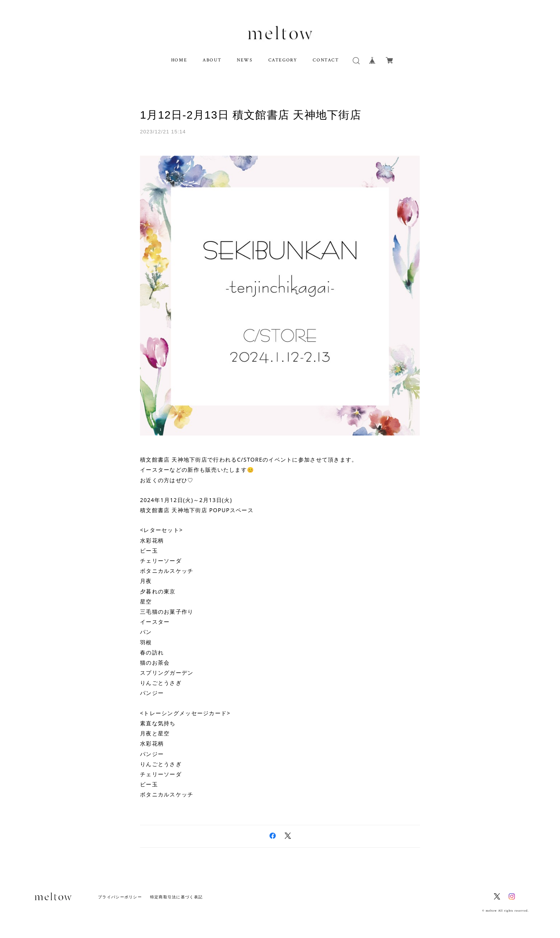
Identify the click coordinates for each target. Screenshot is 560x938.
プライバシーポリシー (120, 897)
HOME (179, 60)
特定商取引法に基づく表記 (176, 897)
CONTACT (326, 60)
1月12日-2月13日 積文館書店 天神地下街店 (251, 115)
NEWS (245, 60)
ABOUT (212, 60)
